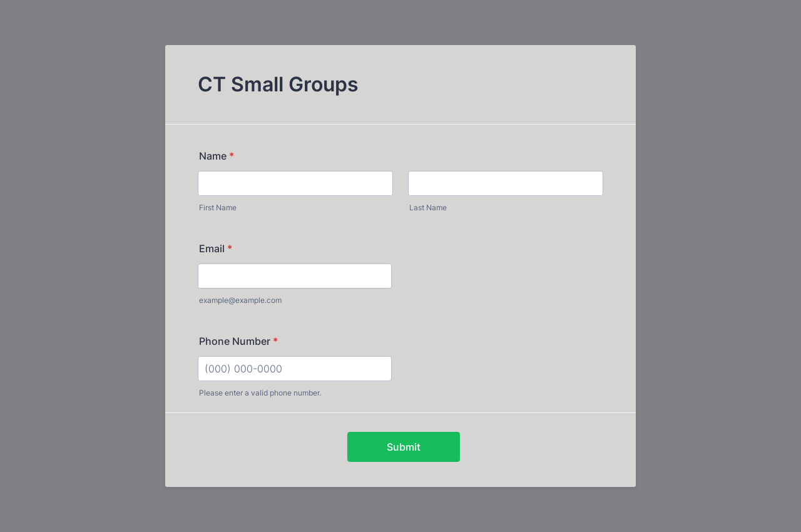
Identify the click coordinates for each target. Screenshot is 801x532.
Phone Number (238, 341)
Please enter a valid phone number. (260, 393)
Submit (404, 447)
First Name (218, 207)
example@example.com (240, 300)
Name (217, 156)
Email (216, 248)
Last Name (428, 207)
